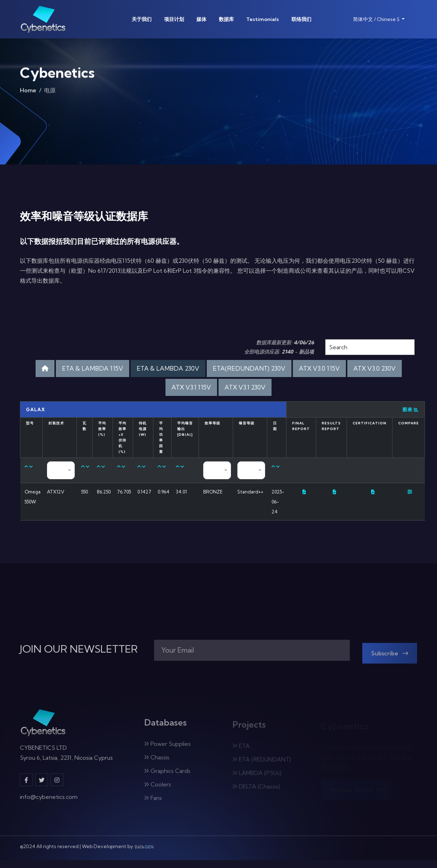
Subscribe (390, 658)
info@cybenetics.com (49, 801)
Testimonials (263, 19)
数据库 (226, 19)
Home (28, 92)
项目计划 (174, 19)
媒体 (201, 19)
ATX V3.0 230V (375, 368)
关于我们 (142, 19)
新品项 (306, 352)
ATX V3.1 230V (245, 387)
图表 (411, 409)
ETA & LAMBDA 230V (168, 368)
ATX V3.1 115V (191, 387)
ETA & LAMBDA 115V (93, 368)
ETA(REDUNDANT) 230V (249, 368)
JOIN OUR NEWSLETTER (79, 649)
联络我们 (301, 19)
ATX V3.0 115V (319, 368)
